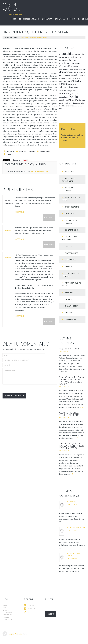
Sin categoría (15, 37)
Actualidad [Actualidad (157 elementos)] (67, 54)
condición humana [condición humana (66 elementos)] (70, 63)
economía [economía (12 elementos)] (72, 75)
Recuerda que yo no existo (71, 284)
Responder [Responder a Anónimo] (49, 244)
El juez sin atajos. (70, 349)
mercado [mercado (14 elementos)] (73, 84)
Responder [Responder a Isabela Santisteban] (49, 217)
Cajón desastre (72, 207)
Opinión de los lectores (70, 275)
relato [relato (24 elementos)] (82, 100)
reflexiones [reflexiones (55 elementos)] (74, 100)
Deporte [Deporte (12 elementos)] (75, 72)
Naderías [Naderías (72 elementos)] (65, 90)
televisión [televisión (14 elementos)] (62, 106)
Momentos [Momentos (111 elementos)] (66, 87)
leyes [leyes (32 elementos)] (81, 81)
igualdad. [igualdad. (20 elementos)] (69, 78)
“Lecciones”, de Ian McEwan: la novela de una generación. (72, 446)
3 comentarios (45, 151)
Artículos (70, 171)
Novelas (69, 267)
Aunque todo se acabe (71, 199)
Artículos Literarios (68, 189)
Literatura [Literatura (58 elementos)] (65, 84)
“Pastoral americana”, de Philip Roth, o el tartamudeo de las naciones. (72, 381)
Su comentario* (30, 376)
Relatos (69, 292)
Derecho (71, 19)
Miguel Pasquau (11, 7)
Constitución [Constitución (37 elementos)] (65, 66)
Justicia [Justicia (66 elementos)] (74, 81)
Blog (4, 608)
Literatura (47, 19)
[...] (70, 372)
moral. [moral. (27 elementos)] (76, 88)
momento (10, 154)
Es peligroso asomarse (29, 19)
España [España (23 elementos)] (62, 78)
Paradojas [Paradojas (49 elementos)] (65, 94)
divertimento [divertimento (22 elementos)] (64, 75)
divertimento (72, 253)
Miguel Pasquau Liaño (27, 151)
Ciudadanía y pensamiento (69, 222)
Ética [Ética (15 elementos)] (61, 109)
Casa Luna (70, 214)
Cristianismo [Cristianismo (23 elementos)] (64, 69)
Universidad (71, 319)
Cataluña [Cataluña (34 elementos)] (67, 60)
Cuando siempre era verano (71, 238)
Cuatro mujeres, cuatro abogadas (70, 414)
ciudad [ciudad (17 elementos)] (74, 60)
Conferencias (71, 230)
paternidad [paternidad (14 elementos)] (79, 94)
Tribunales (70, 313)
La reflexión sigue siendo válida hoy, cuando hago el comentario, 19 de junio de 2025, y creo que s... (72, 569)
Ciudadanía (60, 19)
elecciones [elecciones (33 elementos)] (80, 75)
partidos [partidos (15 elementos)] (73, 94)
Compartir (16, 160)
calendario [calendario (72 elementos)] (72, 57)
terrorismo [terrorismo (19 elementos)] (69, 106)
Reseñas (69, 299)
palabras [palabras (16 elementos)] (73, 91)
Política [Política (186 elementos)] (74, 97)
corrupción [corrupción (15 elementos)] (75, 66)
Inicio (14, 19)
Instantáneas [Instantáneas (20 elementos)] (64, 81)
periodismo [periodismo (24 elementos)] (64, 97)
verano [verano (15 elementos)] (80, 106)
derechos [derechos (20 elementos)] (81, 72)
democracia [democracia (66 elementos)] (66, 72)
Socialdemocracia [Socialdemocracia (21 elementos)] (77, 103)
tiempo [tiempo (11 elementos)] (75, 106)
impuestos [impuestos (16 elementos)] (76, 78)
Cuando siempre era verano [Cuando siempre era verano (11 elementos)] (77, 69)
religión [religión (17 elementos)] (62, 103)
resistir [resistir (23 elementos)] (67, 103)
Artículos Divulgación (68, 180)
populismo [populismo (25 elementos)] (63, 100)
